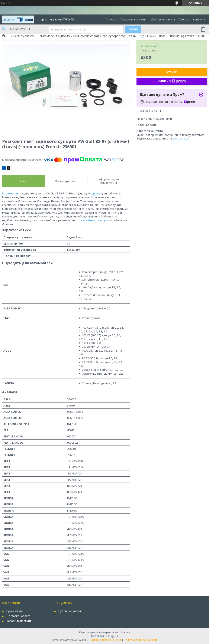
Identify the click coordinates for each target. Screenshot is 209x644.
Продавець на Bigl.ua (105, 636)
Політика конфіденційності (140, 640)
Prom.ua (125, 632)
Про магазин (15, 611)
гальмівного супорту (95, 220)
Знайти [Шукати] (133, 29)
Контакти (199, 19)
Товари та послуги (133, 19)
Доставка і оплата (163, 19)
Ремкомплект (11, 193)
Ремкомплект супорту (54, 36)
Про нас (184, 19)
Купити (172, 72)
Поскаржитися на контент (105, 640)
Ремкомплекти (24, 36)
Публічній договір (70, 611)
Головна (111, 19)
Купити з (172, 81)
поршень (96, 193)
